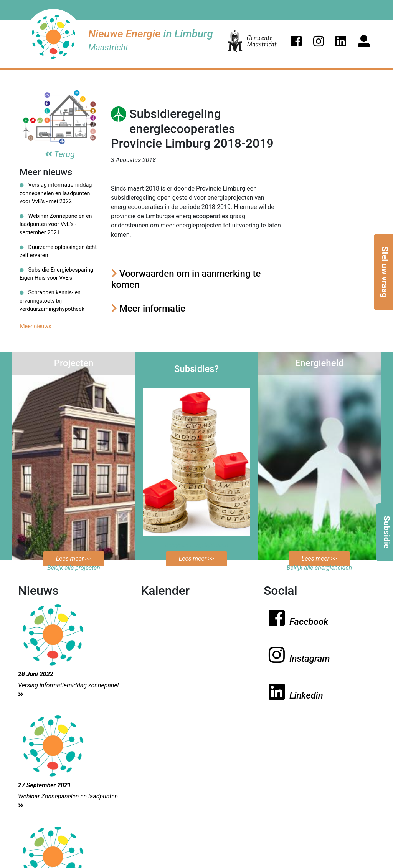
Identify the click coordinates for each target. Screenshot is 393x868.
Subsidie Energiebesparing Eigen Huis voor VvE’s (56, 274)
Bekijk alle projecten (74, 568)
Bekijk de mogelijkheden (197, 545)
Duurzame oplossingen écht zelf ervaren (58, 251)
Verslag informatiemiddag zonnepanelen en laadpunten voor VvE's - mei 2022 (56, 193)
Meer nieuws (36, 326)
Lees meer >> (74, 558)
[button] (296, 41)
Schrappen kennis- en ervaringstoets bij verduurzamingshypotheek (52, 301)
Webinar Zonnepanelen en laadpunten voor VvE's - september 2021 (56, 224)
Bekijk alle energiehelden (319, 568)
